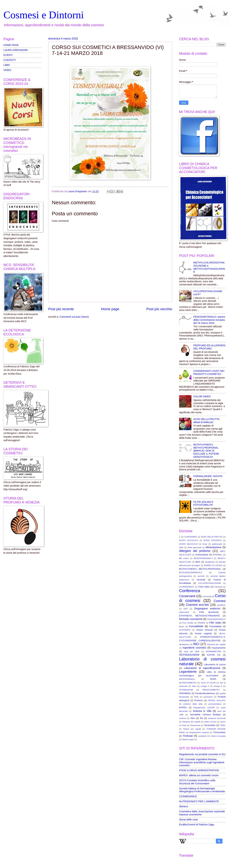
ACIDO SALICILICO (188, 544)
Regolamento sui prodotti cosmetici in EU (202, 754)
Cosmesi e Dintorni (44, 15)
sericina (183, 718)
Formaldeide (196, 626)
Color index (204, 587)
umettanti (202, 736)
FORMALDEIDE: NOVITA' (208, 476)
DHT (186, 609)
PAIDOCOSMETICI (211, 690)
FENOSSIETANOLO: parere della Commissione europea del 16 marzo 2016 (209, 320)
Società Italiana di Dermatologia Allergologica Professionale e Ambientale (202, 790)
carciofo (201, 576)
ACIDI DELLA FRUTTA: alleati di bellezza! (207, 421)
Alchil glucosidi (194, 547)
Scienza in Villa (202, 711)
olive (194, 686)
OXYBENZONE (186, 690)
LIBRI (7, 65)
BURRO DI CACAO (213, 565)
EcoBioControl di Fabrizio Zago (197, 825)
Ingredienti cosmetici (194, 648)
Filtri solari (215, 623)
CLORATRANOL (187, 587)
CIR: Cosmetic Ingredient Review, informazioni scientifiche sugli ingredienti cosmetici (202, 762)
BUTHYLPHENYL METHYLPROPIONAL (200, 569)
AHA (181, 547)
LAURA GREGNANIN (16, 50)
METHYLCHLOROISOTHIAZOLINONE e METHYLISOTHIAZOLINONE (209, 267)
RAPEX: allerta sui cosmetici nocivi (199, 775)
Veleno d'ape (188, 739)
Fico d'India (188, 623)
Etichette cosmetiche (191, 619)
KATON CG (214, 655)
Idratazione (184, 644)
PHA (196, 697)
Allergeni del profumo (195, 551)
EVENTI (8, 55)
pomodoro (208, 697)
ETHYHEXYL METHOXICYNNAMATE (199, 616)
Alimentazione (213, 547)
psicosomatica (215, 704)
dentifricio (221, 605)
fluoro (182, 626)
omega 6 (218, 686)
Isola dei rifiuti (192, 651)
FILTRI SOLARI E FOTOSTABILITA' (203, 503)
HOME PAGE (11, 45)
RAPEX (183, 707)
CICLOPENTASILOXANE (209, 583)
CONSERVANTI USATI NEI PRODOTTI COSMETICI (209, 372)
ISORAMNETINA (213, 651)
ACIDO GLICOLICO (189, 540)
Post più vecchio (159, 309)
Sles (193, 718)
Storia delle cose (188, 820)
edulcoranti (184, 612)
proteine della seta (193, 704)
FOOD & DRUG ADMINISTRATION (199, 770)
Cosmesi (220, 601)
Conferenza (190, 591)
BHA (198, 562)
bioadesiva (210, 562)
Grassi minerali (204, 630)
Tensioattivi (210, 725)
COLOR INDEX (202, 396)
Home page (110, 309)
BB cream (184, 558)
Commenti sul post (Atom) (74, 317)
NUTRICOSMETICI (188, 683)
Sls (201, 718)
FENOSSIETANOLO (216, 619)
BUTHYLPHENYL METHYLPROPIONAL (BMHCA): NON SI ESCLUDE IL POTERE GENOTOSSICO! (206, 451)
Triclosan (188, 736)
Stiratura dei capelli (191, 722)
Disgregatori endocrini (207, 609)
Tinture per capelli (192, 729)
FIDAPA (201, 623)
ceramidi (201, 580)
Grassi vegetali (203, 633)
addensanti (217, 544)
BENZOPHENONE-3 (203, 558)
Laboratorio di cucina (215, 665)
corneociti (207, 596)
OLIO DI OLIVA (208, 683)
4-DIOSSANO (191, 537)
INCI (196, 644)
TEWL (223, 725)
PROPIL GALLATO (217, 700)
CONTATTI (10, 60)
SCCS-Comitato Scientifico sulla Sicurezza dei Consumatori (197, 782)
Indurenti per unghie (216, 644)
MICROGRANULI (187, 679)
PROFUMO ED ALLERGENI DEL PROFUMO (209, 347)
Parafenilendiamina (205, 693)
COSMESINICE (188, 796)
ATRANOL (218, 555)
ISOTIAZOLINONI (189, 655)
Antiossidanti (202, 555)
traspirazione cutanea (199, 732)
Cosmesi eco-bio (197, 605)
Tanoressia (195, 725)
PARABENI (185, 693)
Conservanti (187, 596)
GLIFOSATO (185, 630)
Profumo (199, 700)
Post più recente (61, 309)
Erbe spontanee (209, 612)
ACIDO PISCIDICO (212, 540)
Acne (205, 544)
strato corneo (210, 722)
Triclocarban (219, 732)
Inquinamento (219, 648)
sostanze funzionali (217, 718)
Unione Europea (218, 736)
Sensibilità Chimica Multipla (205, 715)
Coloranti (218, 587)
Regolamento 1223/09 (204, 707)
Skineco (184, 806)
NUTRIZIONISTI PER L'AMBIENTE (199, 801)
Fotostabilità (215, 626)
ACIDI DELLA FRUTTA (212, 537)
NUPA (213, 679)
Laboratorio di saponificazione (202, 668)
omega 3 (205, 686)
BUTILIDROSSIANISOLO (191, 572)
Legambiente (188, 672)
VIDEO (7, 70)
